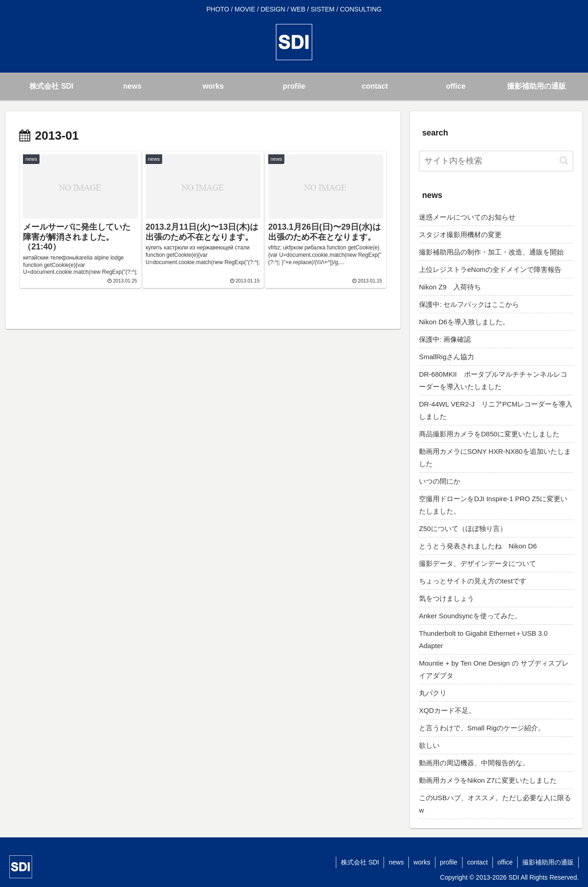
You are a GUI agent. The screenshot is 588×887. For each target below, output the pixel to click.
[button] (564, 161)
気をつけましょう (447, 598)
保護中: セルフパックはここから (469, 304)
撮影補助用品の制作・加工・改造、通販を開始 (491, 252)
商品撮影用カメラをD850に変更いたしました (489, 434)
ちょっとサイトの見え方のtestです (473, 581)
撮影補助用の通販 (548, 862)
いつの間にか (440, 481)
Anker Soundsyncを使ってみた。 (470, 616)
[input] (496, 161)
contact (478, 862)
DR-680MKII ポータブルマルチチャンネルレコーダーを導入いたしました (493, 380)
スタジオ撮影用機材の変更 (460, 234)
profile (449, 862)
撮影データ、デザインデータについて (478, 563)
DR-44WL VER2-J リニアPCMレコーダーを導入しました (496, 410)
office (505, 862)
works (422, 862)
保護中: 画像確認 (445, 339)
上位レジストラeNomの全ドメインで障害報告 (490, 269)
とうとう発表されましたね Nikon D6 (478, 546)
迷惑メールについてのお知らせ (467, 217)
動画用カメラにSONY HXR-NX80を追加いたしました (495, 458)
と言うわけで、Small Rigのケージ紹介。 (482, 728)
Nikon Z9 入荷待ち (450, 287)
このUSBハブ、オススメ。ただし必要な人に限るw (495, 804)
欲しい (429, 745)
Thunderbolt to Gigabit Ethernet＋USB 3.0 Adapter (483, 639)
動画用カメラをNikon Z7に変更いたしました (488, 780)
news (396, 862)
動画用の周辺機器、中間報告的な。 (474, 763)
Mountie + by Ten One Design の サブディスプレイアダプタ (494, 669)
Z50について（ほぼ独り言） (463, 528)
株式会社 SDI (360, 862)
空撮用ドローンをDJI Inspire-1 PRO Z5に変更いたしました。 (493, 505)
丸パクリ (433, 693)
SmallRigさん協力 (447, 357)
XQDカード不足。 (447, 710)
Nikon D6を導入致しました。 (464, 322)
